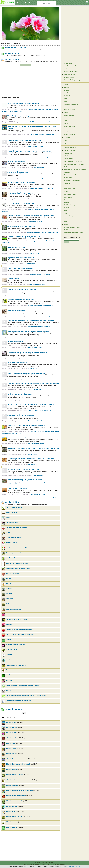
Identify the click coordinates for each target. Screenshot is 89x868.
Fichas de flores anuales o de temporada (18, 764)
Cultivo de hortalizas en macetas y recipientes (20, 634)
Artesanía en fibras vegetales (18, 172)
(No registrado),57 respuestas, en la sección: (30, 400)
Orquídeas (9, 655)
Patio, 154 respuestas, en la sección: (25, 222)
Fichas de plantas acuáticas (14, 775)
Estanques (67, 172)
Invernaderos (68, 186)
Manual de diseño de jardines (38, 379)
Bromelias (9, 670)
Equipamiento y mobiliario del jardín (17, 563)
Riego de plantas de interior (36, 147)
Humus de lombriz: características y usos (39, 157)
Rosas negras (37, 389)
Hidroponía (67, 183)
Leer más (71, 867)
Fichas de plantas (13, 53)
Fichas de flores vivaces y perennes (17, 759)
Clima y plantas (68, 159)
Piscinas (66, 208)
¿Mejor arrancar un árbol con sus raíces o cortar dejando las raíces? (31, 405)
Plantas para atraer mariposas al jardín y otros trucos (26, 426)
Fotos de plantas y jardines (72, 180)
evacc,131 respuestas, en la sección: (26, 444)
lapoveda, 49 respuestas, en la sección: (32, 410)
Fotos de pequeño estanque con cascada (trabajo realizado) (28, 331)
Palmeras (9, 589)
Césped (8, 639)
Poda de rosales (31, 264)
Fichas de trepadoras (12, 738)
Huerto (66, 123)
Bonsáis (8, 660)
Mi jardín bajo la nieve (15, 342)
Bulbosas (9, 624)
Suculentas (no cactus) (71, 104)
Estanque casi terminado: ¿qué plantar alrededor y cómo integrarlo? (31, 321)
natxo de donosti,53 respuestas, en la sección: (25, 475)
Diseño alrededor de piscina (17, 488)
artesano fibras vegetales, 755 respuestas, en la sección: (30, 178)
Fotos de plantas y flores (35, 222)
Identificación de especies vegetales (17, 548)
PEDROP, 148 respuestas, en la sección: (29, 122)
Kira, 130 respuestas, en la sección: (33, 232)
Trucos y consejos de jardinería (73, 232)
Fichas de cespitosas (12, 785)
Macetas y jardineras (12, 573)
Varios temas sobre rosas (38, 285)
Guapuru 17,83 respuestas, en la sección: (26, 285)
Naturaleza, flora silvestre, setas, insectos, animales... (22, 685)
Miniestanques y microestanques (39, 337)
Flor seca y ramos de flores (72, 175)
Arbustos (9, 594)
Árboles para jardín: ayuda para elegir (21, 415)
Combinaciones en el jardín (17, 438)
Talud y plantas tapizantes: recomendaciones (23, 104)
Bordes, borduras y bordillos (36, 358)
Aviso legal (44, 862)
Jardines (66, 192)
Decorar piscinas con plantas (37, 494)
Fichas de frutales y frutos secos (16, 796)
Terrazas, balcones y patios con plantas (18, 568)
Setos (65, 219)
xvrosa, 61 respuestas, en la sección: (26, 147)
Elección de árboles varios (35, 421)
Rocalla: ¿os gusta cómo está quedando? (22, 289)
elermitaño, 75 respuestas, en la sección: (31, 188)
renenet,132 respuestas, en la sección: (27, 494)
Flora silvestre (68, 178)
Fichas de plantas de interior (14, 801)
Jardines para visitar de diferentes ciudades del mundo (43, 232)
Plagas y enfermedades (71, 72)
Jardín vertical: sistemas (16, 162)
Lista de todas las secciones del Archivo (18, 700)
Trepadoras (9, 599)
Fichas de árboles (11, 722)
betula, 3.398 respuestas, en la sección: (23, 253)
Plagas (8, 533)
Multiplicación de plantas (14, 538)
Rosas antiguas (33, 465)
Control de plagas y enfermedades (17, 527)
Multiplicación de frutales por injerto (40, 122)
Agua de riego (68, 153)
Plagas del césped (38, 475)
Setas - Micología (69, 216)
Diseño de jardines (69, 69)
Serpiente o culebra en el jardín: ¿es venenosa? (24, 237)
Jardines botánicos (33, 368)
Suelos (66, 222)
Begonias (9, 680)
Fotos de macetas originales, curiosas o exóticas (25, 480)
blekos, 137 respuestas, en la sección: (29, 327)
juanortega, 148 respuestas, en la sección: (22, 199)
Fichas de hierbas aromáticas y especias (18, 780)
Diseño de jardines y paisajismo (16, 553)
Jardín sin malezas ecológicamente (20, 394)
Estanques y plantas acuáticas (15, 644)
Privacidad (52, 862)
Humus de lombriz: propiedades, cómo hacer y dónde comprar (29, 151)
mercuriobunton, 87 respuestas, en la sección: (33, 316)
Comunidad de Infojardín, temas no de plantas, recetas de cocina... (26, 695)
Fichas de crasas (11, 754)
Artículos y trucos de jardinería (73, 66)
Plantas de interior (12, 650)
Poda (65, 210)
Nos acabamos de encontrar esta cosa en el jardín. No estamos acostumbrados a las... (32, 239)
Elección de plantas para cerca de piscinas (41, 306)
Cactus (8, 604)
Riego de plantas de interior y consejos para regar (25, 141)
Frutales (8, 583)
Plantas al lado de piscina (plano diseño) (22, 300)
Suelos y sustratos (12, 513)
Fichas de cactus (11, 748)
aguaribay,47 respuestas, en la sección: (28, 337)
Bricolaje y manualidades (46, 178)
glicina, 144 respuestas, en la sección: (20, 295)
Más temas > (56, 498)
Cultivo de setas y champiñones (73, 161)
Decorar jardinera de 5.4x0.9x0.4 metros (21, 268)
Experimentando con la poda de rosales (21, 258)
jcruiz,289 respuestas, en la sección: (29, 157)
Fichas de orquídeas (12, 811)
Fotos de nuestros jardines (36, 347)
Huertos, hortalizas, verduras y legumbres (19, 629)
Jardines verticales (39, 167)
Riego (8, 517)
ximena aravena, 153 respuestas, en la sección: (25, 389)
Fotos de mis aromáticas (16, 310)
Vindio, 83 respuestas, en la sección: (22, 454)
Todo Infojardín (68, 63)
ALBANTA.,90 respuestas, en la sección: (27, 379)
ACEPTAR (79, 867)
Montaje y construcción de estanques (39, 327)
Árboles (8, 578)
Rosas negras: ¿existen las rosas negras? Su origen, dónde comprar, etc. (33, 384)
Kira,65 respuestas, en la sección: (21, 264)
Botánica (66, 156)
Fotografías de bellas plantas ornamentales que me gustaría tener (30, 216)
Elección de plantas (12, 558)
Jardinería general (12, 543)
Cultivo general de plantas (14, 507)
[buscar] (47, 4)
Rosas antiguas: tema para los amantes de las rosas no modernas (31, 459)
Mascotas (9, 690)
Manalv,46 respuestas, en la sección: (23, 368)
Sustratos (67, 224)
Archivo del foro (12, 60)
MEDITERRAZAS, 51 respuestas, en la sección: (26, 167)
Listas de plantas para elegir (72, 80)
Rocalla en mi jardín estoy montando (20, 193)
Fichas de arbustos (11, 733)
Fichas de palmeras (12, 728)
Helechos (9, 675)
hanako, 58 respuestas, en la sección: (26, 347)
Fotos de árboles (34, 253)
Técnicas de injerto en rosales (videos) (21, 183)
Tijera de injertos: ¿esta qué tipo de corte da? (23, 116)
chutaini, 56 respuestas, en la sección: (30, 306)
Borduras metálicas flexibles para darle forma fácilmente (27, 352)
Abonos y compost (12, 522)
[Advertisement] (31, 81)
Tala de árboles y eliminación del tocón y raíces (43, 410)
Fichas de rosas (10, 743)
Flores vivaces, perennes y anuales (17, 619)
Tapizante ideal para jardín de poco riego (22, 203)
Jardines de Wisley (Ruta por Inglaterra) (21, 226)
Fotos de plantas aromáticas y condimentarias (46, 316)
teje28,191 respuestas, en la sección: (25, 421)
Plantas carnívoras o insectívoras (16, 665)
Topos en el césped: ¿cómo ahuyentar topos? (23, 469)
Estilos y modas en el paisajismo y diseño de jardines (26, 373)
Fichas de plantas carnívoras (14, 817)
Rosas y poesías (13, 279)
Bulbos (66, 112)
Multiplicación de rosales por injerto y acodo (43, 188)
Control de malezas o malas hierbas (42, 400)
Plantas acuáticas (69, 115)
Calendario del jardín (70, 74)
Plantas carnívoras (69, 135)
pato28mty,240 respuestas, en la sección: (29, 274)
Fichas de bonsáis (11, 806)
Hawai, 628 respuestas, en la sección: (22, 465)
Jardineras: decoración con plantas (40, 274)
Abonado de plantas (70, 148)
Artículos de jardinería (15, 48)
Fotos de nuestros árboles (17, 247)
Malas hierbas (68, 197)
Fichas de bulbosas (12, 769)
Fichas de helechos (11, 827)
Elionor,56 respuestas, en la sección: (26, 358)
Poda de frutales (32, 454)
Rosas (8, 614)
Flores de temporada (70, 110)
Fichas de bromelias (12, 822)
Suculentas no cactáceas (14, 609)
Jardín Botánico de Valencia (17, 363)
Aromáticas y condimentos (72, 118)
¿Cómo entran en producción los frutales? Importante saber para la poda (33, 448)
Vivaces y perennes (70, 107)
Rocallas (33, 199)
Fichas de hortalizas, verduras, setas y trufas (19, 790)
